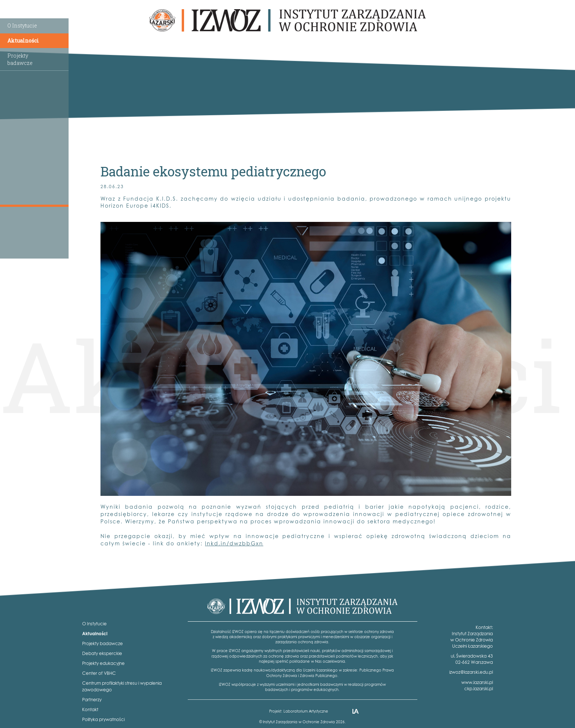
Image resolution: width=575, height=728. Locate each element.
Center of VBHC (99, 673)
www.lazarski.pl (477, 682)
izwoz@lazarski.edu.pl (471, 672)
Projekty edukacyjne (103, 663)
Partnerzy (92, 700)
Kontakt (90, 709)
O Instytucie (22, 25)
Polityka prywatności (103, 719)
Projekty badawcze (102, 643)
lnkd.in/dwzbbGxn (234, 543)
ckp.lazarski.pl (479, 689)
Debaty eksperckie (102, 653)
